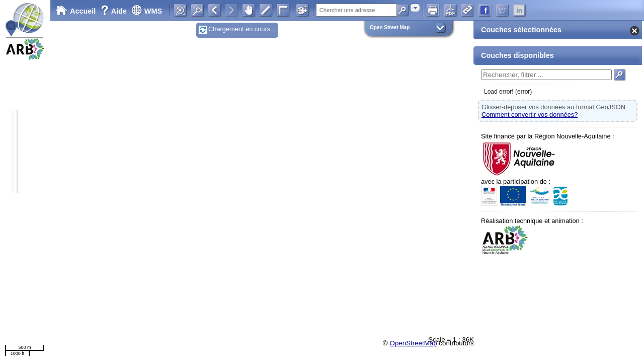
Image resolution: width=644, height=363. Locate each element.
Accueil (75, 11)
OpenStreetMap (414, 343)
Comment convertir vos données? (530, 115)
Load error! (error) (508, 92)
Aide (115, 11)
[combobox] (415, 8)
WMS (147, 11)
